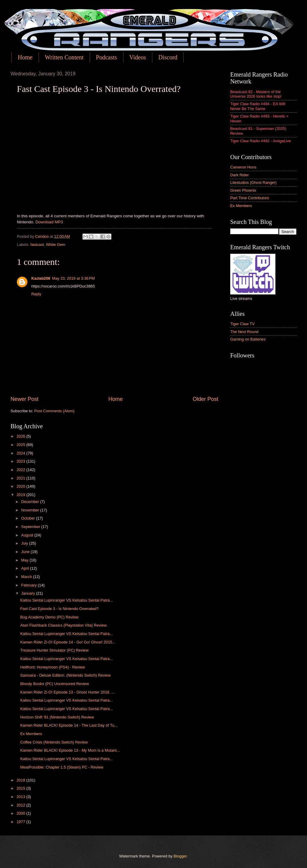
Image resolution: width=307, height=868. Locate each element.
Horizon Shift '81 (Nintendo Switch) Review (57, 717)
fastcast (37, 245)
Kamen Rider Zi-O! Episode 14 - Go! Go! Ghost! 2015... (68, 642)
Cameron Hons (243, 167)
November (31, 510)
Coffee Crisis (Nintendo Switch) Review (54, 742)
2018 (21, 780)
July (25, 543)
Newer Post (25, 399)
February (29, 585)
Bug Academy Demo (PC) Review (49, 617)
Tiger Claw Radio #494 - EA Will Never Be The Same (258, 106)
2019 (21, 495)
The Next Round (244, 332)
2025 (21, 445)
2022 (21, 470)
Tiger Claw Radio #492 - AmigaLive (260, 141)
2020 (21, 486)
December (31, 502)
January (28, 593)
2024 (21, 453)
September (31, 527)
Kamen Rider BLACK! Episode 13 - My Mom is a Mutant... (70, 750)
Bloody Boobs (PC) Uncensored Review (54, 684)
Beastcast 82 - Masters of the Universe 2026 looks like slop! (256, 94)
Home (25, 57)
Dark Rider (240, 175)
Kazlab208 (41, 278)
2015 (21, 788)
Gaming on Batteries (248, 339)
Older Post (205, 399)
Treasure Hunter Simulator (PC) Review (54, 650)
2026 (21, 436)
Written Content (64, 57)
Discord (168, 57)
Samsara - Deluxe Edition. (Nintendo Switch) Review (65, 675)
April (25, 568)
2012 (21, 805)
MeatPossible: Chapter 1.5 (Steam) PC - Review (62, 767)
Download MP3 (49, 222)
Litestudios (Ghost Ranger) (253, 182)
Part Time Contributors (250, 198)
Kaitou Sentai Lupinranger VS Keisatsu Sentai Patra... (67, 600)
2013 (21, 797)
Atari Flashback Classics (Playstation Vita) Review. (64, 625)
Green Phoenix (243, 190)
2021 (21, 478)
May (25, 560)
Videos (138, 57)
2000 (21, 813)
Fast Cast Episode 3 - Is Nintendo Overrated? (59, 609)
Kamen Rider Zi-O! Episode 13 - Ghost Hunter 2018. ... (67, 692)
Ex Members (31, 734)
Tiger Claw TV (242, 324)
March (27, 577)
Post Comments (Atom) (54, 411)
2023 (21, 461)
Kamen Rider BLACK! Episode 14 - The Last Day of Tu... (69, 725)
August (28, 535)
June (26, 552)
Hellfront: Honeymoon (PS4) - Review (53, 667)
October (28, 518)
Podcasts (107, 57)
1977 (21, 822)
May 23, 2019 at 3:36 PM (73, 278)
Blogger (180, 856)
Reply (36, 294)
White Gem (56, 245)
